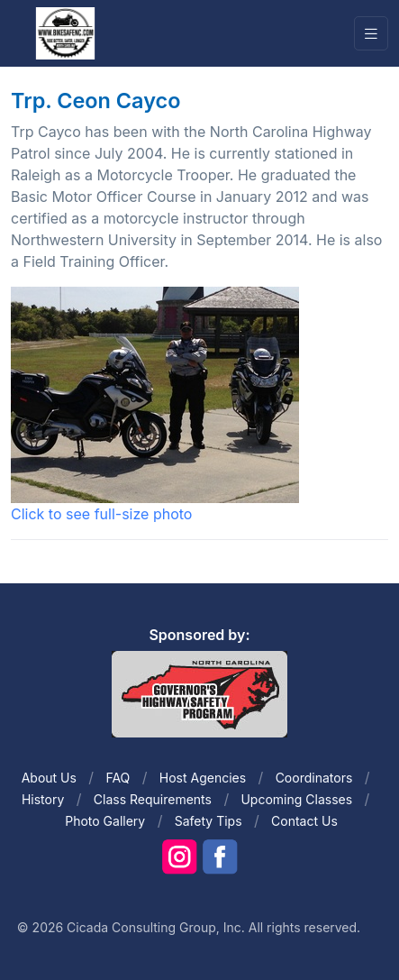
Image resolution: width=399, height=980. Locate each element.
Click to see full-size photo (155, 405)
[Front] (65, 32)
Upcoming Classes (296, 799)
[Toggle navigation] (371, 34)
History (43, 799)
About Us (49, 778)
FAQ (118, 778)
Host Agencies (203, 778)
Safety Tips (209, 821)
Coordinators (314, 778)
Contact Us (304, 821)
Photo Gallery (105, 821)
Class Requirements (153, 799)
